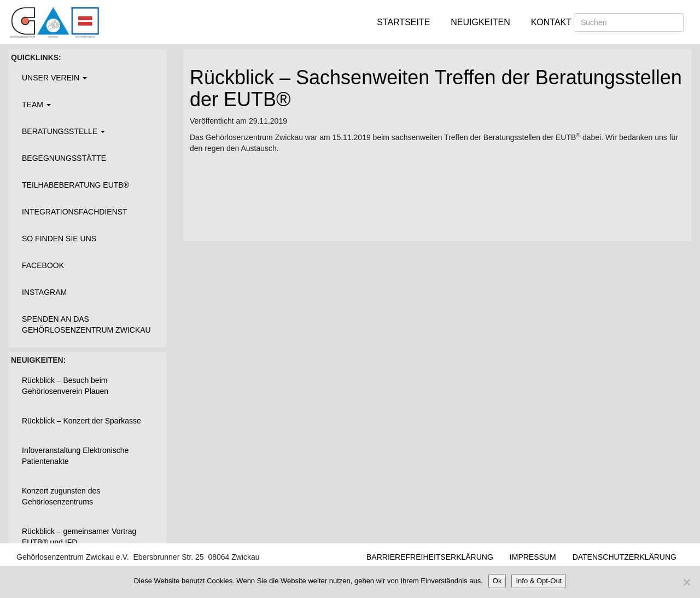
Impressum (533, 557)
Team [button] (36, 104)
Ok (497, 581)
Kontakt (551, 22)
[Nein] (686, 582)
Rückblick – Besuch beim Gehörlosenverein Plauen (65, 386)
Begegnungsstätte (64, 158)
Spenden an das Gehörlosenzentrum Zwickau (86, 324)
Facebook (43, 265)
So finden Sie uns (59, 239)
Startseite (403, 22)
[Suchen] (629, 22)
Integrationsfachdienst (75, 212)
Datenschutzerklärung (625, 557)
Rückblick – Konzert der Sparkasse (81, 421)
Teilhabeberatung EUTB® (75, 185)
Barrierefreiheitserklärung (430, 557)
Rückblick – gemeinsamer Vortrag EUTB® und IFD (79, 537)
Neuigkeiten (480, 22)
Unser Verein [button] (54, 78)
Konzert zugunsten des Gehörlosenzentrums (61, 496)
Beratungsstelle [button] (63, 131)
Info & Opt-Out (539, 581)
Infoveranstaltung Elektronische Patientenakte (75, 456)
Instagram (44, 292)
